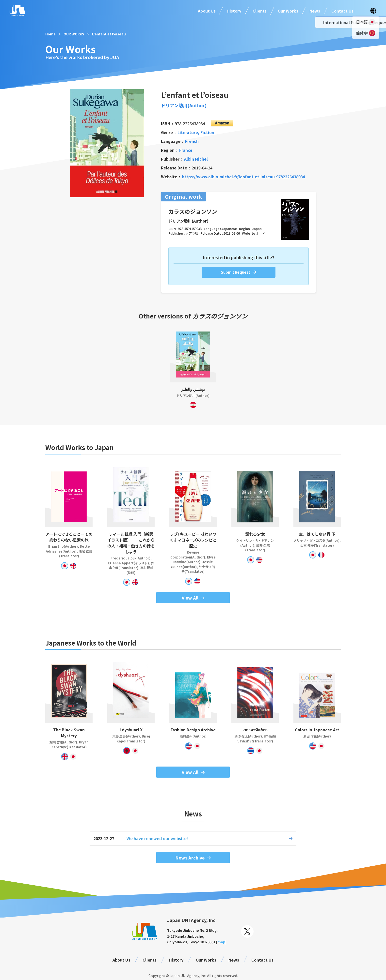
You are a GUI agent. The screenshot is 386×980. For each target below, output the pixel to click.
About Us (207, 11)
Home (50, 34)
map (221, 942)
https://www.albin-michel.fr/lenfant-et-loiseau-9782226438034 (243, 177)
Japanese (229, 229)
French (192, 141)
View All (190, 598)
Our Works (288, 11)
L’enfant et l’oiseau (109, 34)
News (315, 11)
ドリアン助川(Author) (184, 105)
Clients (260, 11)
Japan (257, 229)
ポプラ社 (192, 233)
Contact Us (342, 11)
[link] (261, 233)
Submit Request (235, 272)
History (234, 11)
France (186, 150)
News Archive (190, 858)
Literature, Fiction (196, 132)
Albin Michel (196, 159)
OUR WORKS (74, 34)
